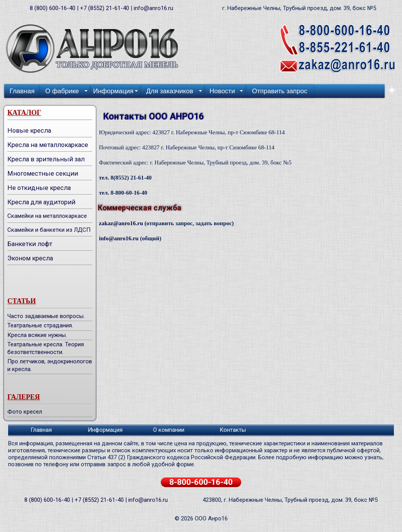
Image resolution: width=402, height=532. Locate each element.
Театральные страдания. (40, 325)
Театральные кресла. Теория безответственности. (46, 348)
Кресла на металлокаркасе (48, 145)
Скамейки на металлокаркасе (47, 216)
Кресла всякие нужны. (37, 335)
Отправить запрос (280, 91)
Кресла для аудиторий (41, 202)
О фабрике (62, 91)
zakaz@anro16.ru (121, 223)
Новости (222, 91)
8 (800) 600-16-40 (53, 8)
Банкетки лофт (30, 244)
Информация (113, 91)
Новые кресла (29, 131)
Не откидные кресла (39, 188)
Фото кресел (25, 412)
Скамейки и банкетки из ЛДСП (49, 230)
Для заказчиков (169, 91)
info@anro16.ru (153, 8)
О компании (169, 430)
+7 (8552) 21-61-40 (105, 8)
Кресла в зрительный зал (46, 159)
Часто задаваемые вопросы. (46, 316)
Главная (22, 91)
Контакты (233, 430)
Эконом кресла (30, 258)
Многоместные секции (43, 174)
